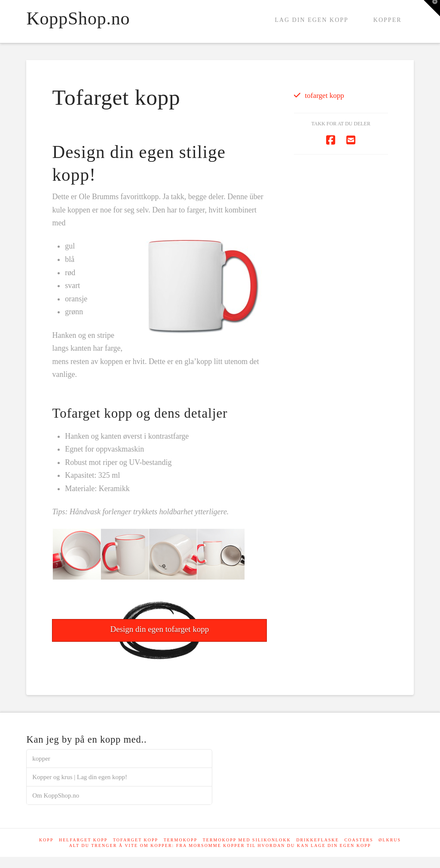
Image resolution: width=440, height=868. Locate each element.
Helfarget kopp (83, 840)
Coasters (359, 840)
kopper (41, 759)
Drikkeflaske (318, 840)
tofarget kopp (325, 96)
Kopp (46, 840)
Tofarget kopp (136, 840)
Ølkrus (390, 840)
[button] (432, 8)
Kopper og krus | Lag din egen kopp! (80, 777)
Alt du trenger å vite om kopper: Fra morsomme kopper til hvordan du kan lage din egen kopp (220, 845)
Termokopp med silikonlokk (247, 840)
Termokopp (181, 840)
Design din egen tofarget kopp (160, 629)
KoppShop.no (78, 18)
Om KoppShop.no (56, 795)
